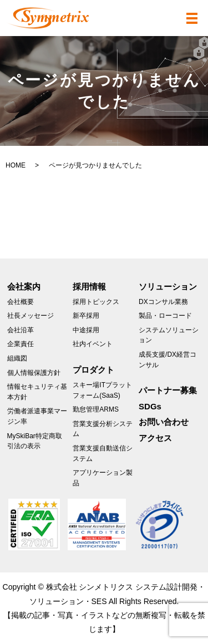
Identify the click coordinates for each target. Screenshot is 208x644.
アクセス (155, 438)
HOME (16, 165)
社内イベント (93, 344)
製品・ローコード (165, 316)
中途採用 (86, 330)
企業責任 (21, 344)
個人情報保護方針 (34, 373)
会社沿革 (21, 330)
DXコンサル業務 (163, 302)
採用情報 (89, 286)
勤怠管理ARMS (96, 409)
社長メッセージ (31, 316)
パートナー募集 (168, 390)
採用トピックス (96, 302)
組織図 (17, 358)
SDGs (150, 406)
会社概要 (21, 302)
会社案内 (24, 286)
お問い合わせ (164, 422)
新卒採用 (86, 316)
